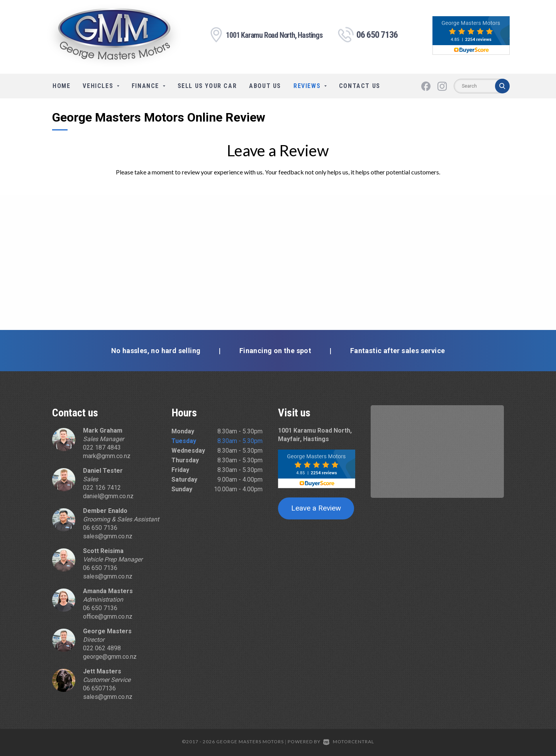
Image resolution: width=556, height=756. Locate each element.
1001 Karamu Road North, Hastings (274, 36)
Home (61, 86)
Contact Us (360, 86)
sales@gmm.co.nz (108, 536)
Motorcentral (349, 742)
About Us (265, 86)
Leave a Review (316, 508)
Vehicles (101, 86)
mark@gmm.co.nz (107, 456)
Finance (148, 86)
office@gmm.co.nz (108, 616)
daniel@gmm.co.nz (108, 496)
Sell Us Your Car (207, 86)
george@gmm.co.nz (110, 657)
